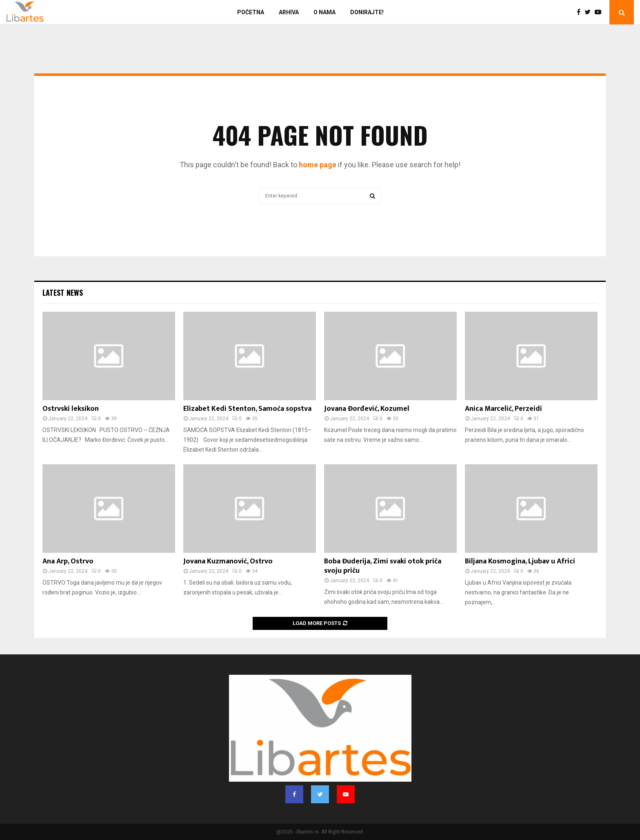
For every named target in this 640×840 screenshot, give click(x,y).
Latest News (63, 293)
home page (318, 165)
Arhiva (289, 12)
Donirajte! (367, 12)
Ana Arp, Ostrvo (68, 561)
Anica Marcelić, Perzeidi (503, 409)
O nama (324, 12)
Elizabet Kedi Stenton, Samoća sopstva (247, 409)
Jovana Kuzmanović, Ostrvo (228, 561)
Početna (251, 12)
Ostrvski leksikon (71, 409)
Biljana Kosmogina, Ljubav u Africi (520, 561)
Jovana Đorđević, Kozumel (367, 409)
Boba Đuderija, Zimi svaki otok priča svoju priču (383, 566)
